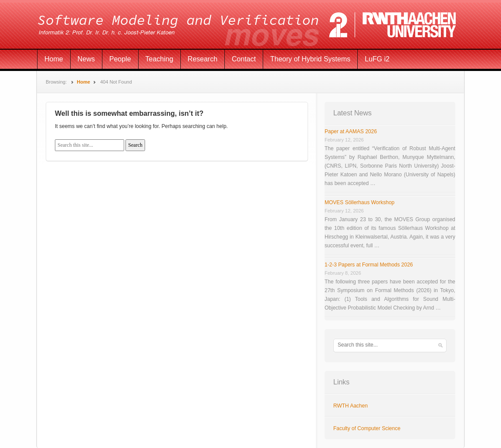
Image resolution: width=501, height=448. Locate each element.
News (86, 59)
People (120, 59)
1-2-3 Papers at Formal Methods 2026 (369, 265)
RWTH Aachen (350, 406)
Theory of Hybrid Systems (310, 59)
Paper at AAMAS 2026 (351, 131)
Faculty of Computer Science (367, 428)
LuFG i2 (377, 59)
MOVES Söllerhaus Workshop (360, 202)
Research (203, 59)
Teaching (159, 59)
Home (54, 59)
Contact (244, 59)
